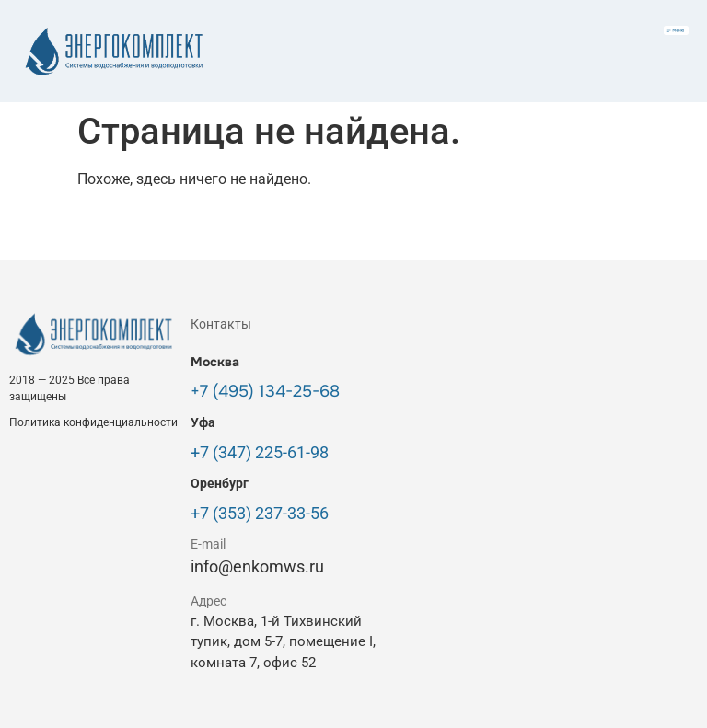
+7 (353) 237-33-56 (260, 513)
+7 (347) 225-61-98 (260, 452)
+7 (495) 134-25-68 (265, 391)
